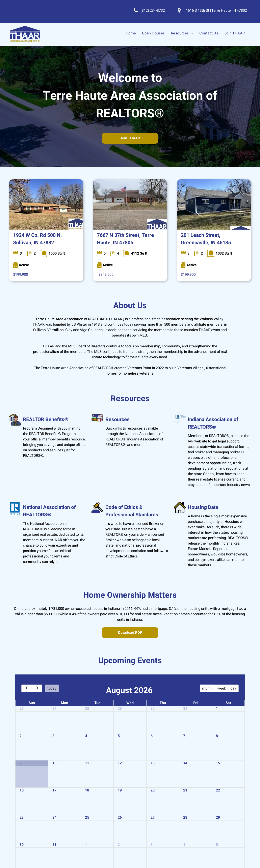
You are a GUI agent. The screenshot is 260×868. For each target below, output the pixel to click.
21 (185, 790)
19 (120, 790)
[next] (37, 688)
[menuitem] (131, 33)
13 (153, 763)
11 (87, 763)
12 (120, 763)
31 (185, 709)
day (233, 688)
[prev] (27, 688)
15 (218, 763)
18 (87, 790)
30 (153, 709)
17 (54, 790)
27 (54, 709)
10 (54, 763)
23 (22, 818)
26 (22, 709)
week (222, 688)
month (207, 688)
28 (87, 709)
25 (87, 818)
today (52, 688)
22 (218, 790)
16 (22, 790)
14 (185, 763)
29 (120, 709)
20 (153, 790)
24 (54, 818)
